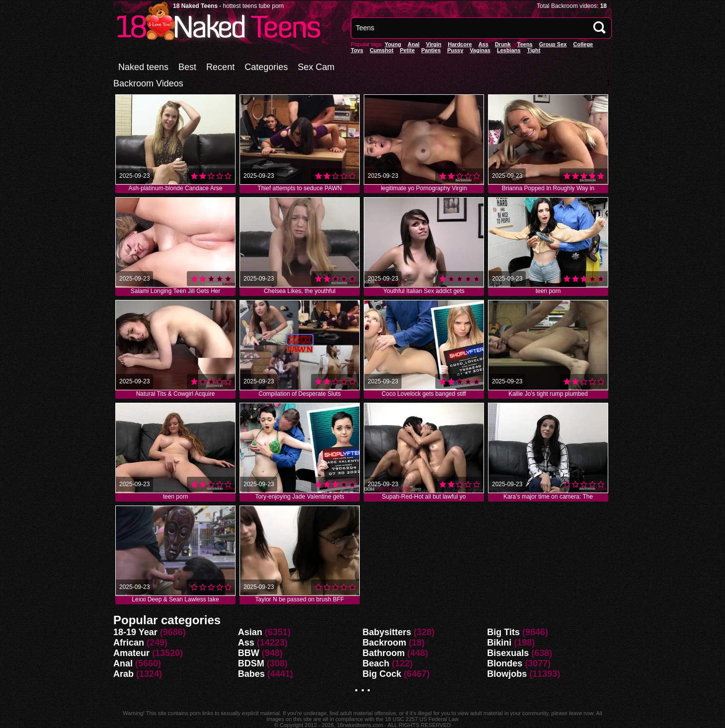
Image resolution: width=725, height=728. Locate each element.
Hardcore (460, 44)
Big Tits (503, 632)
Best (187, 67)
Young (393, 44)
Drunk (503, 44)
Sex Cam (316, 67)
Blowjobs (507, 674)
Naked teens (143, 67)
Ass (483, 44)
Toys (357, 50)
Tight (534, 50)
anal (413, 44)
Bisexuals (508, 653)
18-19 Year (135, 632)
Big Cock (382, 674)
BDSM (251, 663)
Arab (123, 674)
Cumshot (382, 50)
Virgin (434, 44)
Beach (376, 663)
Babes (251, 674)
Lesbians (509, 50)
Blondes (505, 663)
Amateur (131, 653)
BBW (249, 653)
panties (431, 50)
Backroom (385, 643)
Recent (220, 67)
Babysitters (387, 632)
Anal (123, 663)
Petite (407, 50)
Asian (250, 632)
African (129, 643)
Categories (266, 67)
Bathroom (384, 653)
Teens (525, 44)
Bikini (499, 643)
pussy (455, 50)
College (583, 44)
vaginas (480, 50)
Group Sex (553, 44)
